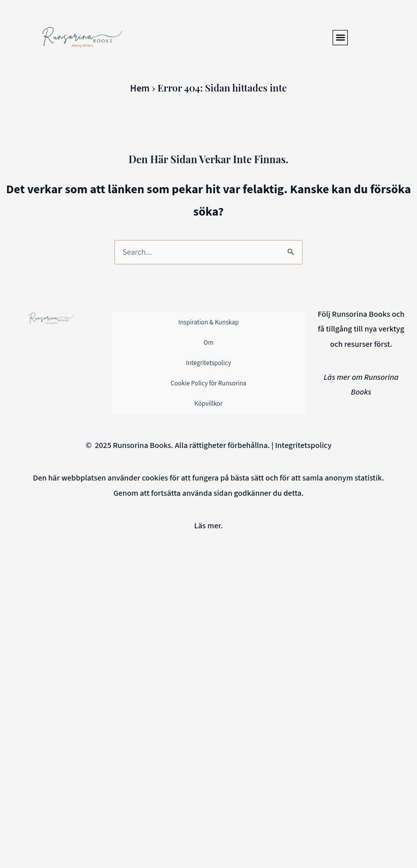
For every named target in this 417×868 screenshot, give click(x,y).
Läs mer (207, 526)
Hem (140, 89)
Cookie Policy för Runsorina (209, 383)
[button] (340, 38)
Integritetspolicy (208, 363)
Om (208, 343)
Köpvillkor (208, 404)
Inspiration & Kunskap (209, 322)
